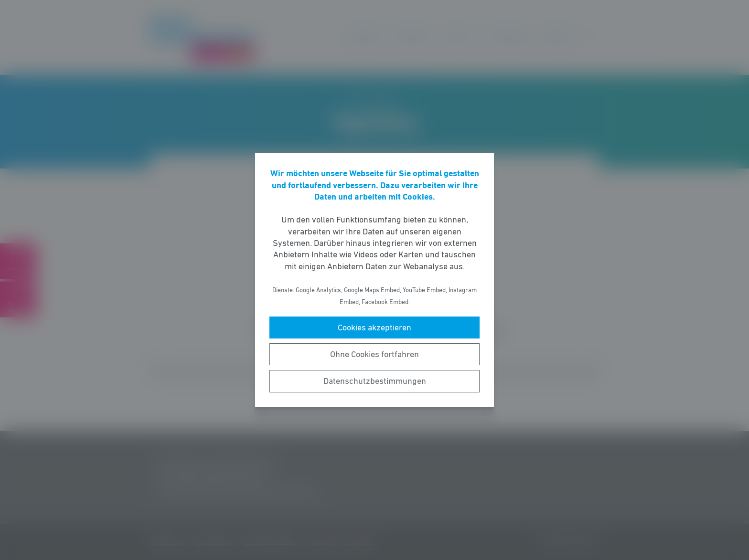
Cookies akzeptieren (374, 328)
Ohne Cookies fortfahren (374, 354)
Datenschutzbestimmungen (375, 381)
